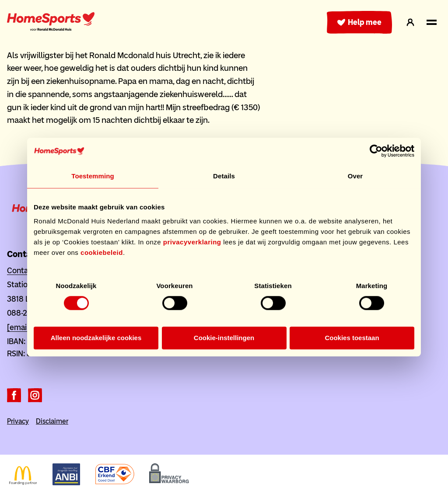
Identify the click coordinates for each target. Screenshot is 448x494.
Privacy (18, 421)
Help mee (359, 22)
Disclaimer (52, 421)
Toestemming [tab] (93, 176)
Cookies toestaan (352, 338)
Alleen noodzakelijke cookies (96, 338)
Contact (21, 271)
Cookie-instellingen (224, 338)
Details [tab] (224, 176)
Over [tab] (355, 176)
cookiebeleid (102, 252)
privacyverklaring (192, 242)
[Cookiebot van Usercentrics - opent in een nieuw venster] (376, 151)
